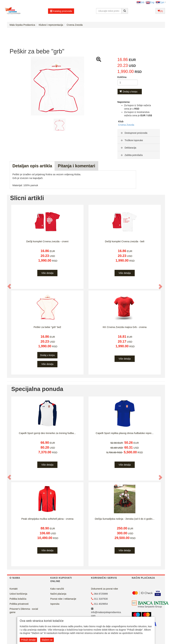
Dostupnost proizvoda (134, 133)
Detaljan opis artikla (32, 166)
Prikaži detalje (28, 640)
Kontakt (14, 589)
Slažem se (47, 640)
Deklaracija (128, 148)
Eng (150, 2)
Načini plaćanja (58, 594)
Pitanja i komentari (76, 166)
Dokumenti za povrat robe (104, 589)
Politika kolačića (18, 599)
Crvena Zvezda (126, 125)
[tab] (139, 133)
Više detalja (47, 273)
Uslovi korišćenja (18, 594)
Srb (140, 2)
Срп (160, 2)
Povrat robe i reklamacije (63, 599)
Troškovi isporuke (131, 140)
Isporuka (55, 604)
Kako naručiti (57, 589)
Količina (122, 77)
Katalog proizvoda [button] (61, 11)
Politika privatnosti (19, 604)
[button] (9, 286)
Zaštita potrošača (131, 155)
